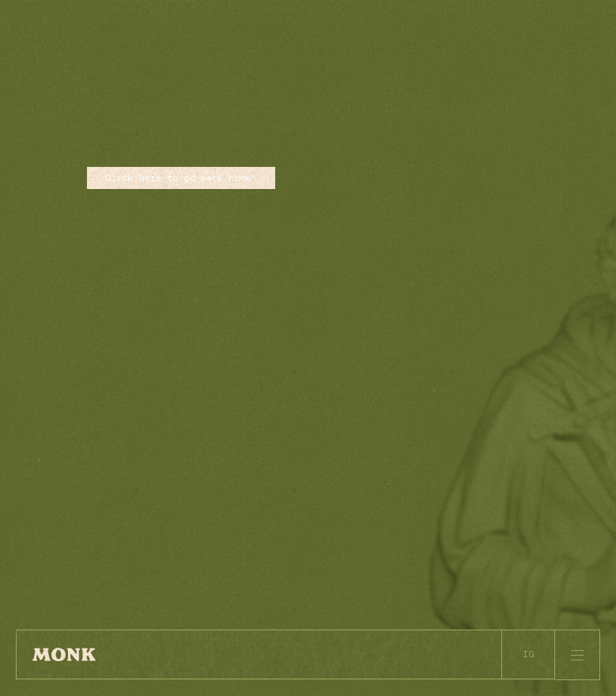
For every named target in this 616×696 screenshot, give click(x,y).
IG (528, 654)
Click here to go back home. (181, 178)
